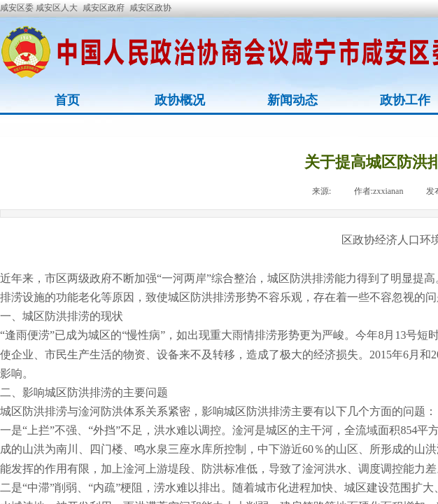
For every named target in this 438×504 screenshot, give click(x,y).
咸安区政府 (104, 8)
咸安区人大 (57, 8)
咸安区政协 (150, 8)
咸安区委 (18, 8)
